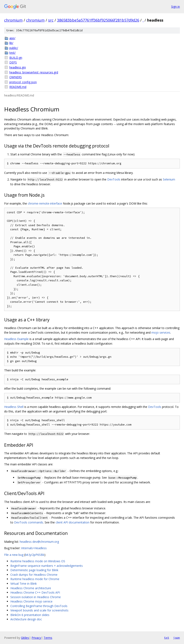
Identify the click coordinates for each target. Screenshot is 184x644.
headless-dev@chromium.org (39, 542)
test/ (12, 53)
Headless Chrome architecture (31, 588)
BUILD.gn (16, 58)
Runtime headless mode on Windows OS (38, 561)
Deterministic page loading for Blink (34, 570)
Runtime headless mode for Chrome (35, 579)
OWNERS (16, 77)
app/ (12, 38)
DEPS (13, 62)
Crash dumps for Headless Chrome (34, 575)
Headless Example (16, 339)
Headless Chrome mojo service (31, 601)
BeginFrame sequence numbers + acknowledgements (47, 566)
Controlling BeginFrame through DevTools (39, 606)
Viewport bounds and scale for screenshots (39, 610)
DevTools (114, 179)
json (177, 638)
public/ (14, 48)
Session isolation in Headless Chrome (36, 597)
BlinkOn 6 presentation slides (30, 615)
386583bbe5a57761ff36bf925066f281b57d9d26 (98, 20)
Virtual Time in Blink (24, 584)
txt (167, 638)
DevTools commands (29, 522)
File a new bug (14, 555)
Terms (48, 638)
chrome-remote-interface (45, 203)
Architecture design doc (26, 619)
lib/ (11, 43)
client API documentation (73, 522)
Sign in (175, 7)
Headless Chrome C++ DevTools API (35, 592)
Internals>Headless (34, 548)
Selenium (169, 179)
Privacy (36, 638)
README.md (18, 87)
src (51, 20)
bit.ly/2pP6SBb (35, 555)
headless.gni (18, 67)
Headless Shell (14, 407)
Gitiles (25, 638)
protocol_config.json (23, 82)
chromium (13, 20)
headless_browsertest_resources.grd (34, 72)
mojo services (161, 332)
